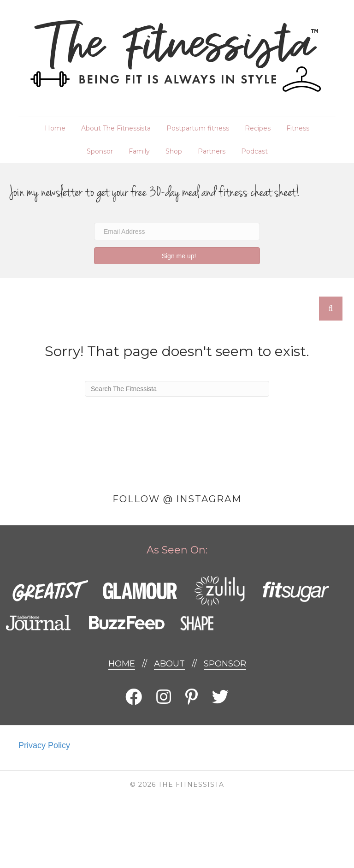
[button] (177, 256)
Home (55, 128)
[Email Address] (177, 232)
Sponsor (100, 151)
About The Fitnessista (116, 128)
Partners (212, 151)
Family (139, 151)
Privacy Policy (44, 745)
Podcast (254, 151)
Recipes (258, 128)
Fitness (298, 128)
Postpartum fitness (198, 128)
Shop (174, 151)
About (169, 664)
